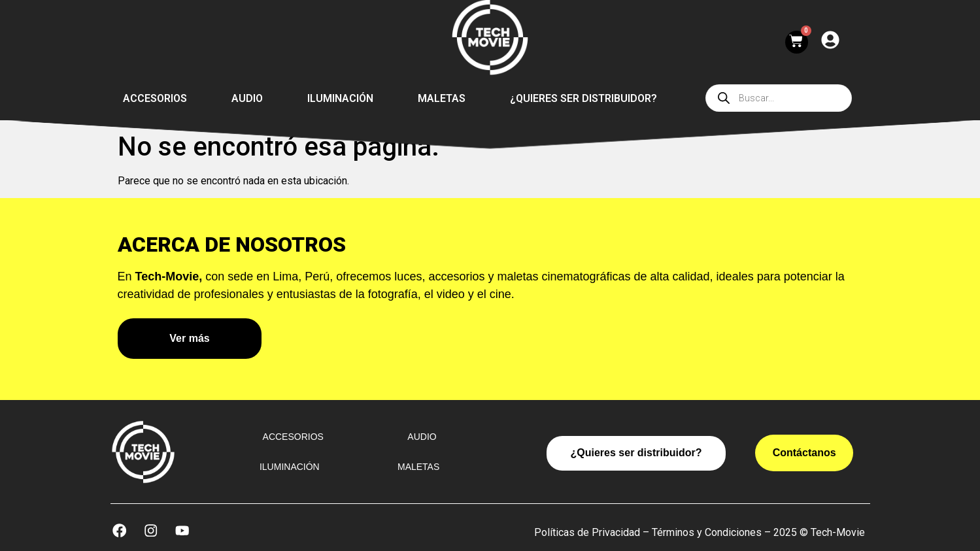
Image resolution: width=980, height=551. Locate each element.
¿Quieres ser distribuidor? (583, 98)
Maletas (442, 98)
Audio (247, 98)
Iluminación (340, 98)
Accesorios (155, 98)
